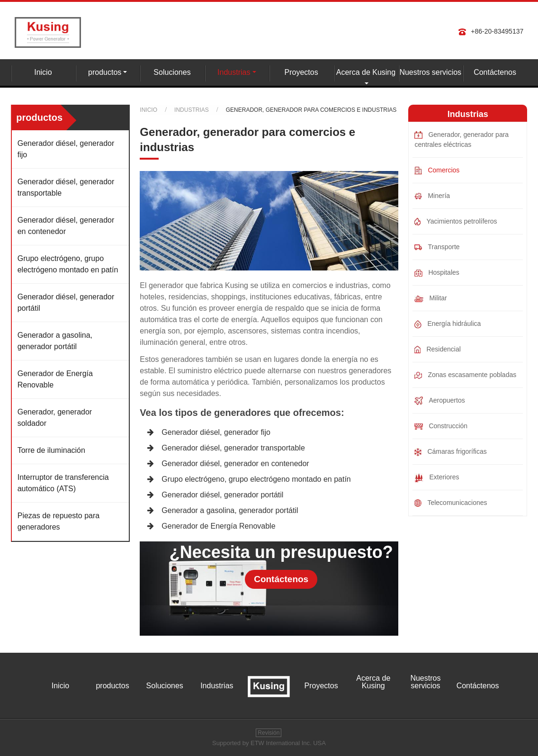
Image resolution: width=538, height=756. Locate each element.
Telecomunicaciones (451, 503)
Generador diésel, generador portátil (222, 495)
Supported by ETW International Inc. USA (269, 743)
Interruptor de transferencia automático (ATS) (63, 483)
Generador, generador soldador (55, 418)
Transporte (437, 247)
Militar (430, 298)
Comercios (437, 170)
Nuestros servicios (430, 72)
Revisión (269, 733)
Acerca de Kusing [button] (366, 72)
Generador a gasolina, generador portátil (230, 510)
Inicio (43, 72)
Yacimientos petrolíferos (456, 221)
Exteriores (437, 478)
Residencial (437, 349)
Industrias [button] (234, 72)
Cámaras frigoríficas (450, 452)
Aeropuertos (439, 401)
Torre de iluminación (51, 450)
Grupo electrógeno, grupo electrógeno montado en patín (256, 479)
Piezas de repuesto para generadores (58, 521)
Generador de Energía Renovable (218, 526)
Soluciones (172, 72)
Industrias (192, 110)
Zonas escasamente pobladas (465, 375)
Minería (432, 196)
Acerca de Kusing (373, 682)
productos (112, 686)
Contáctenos (495, 72)
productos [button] (105, 72)
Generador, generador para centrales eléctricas (462, 139)
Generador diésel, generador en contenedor (235, 463)
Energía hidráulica (448, 324)
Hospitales (437, 273)
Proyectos (301, 72)
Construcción (441, 426)
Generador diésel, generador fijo (216, 432)
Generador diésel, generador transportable (233, 448)
